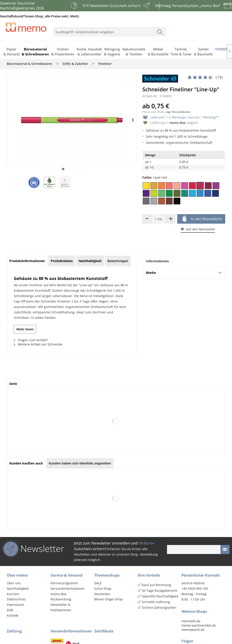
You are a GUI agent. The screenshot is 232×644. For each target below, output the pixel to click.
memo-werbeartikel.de (199, 625)
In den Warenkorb (202, 219)
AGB (10, 610)
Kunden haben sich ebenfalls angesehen (80, 463)
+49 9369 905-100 (195, 588)
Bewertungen (118, 261)
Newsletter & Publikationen (61, 607)
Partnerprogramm (64, 583)
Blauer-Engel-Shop (108, 599)
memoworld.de (193, 630)
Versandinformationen (68, 588)
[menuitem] (110, 30)
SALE (98, 583)
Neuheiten (102, 594)
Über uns (14, 583)
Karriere (13, 594)
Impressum (15, 605)
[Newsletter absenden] (225, 549)
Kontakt (13, 615)
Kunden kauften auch (26, 463)
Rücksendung (61, 599)
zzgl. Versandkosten (178, 112)
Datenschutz (16, 599)
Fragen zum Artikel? (31, 340)
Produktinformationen (27, 261)
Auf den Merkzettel (198, 229)
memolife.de (191, 621)
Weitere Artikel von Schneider (38, 344)
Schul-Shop (103, 588)
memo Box (177, 123)
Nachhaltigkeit (18, 588)
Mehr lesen (25, 329)
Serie (13, 384)
